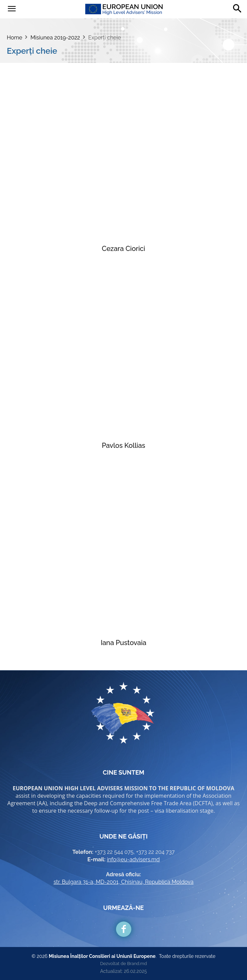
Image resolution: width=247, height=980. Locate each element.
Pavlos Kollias (123, 445)
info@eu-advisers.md (133, 859)
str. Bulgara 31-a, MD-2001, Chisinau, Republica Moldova (123, 882)
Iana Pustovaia (123, 643)
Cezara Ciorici (123, 249)
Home (14, 38)
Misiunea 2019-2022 (55, 38)
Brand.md (137, 964)
